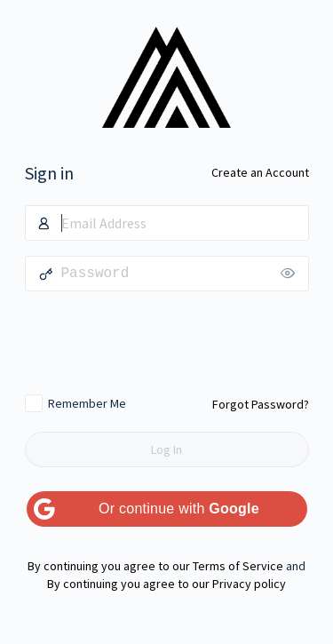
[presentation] (167, 342)
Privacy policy (249, 584)
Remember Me (87, 403)
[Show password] (291, 274)
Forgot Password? (261, 404)
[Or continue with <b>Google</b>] (167, 509)
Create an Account (260, 172)
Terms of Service (238, 566)
